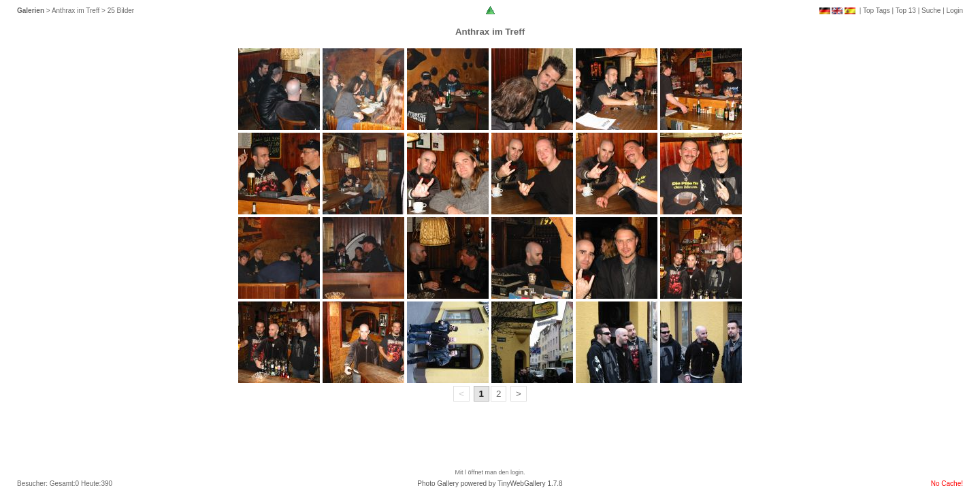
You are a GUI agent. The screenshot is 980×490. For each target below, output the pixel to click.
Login (955, 11)
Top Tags (877, 11)
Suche (931, 11)
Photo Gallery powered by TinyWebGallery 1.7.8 (490, 484)
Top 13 (906, 11)
